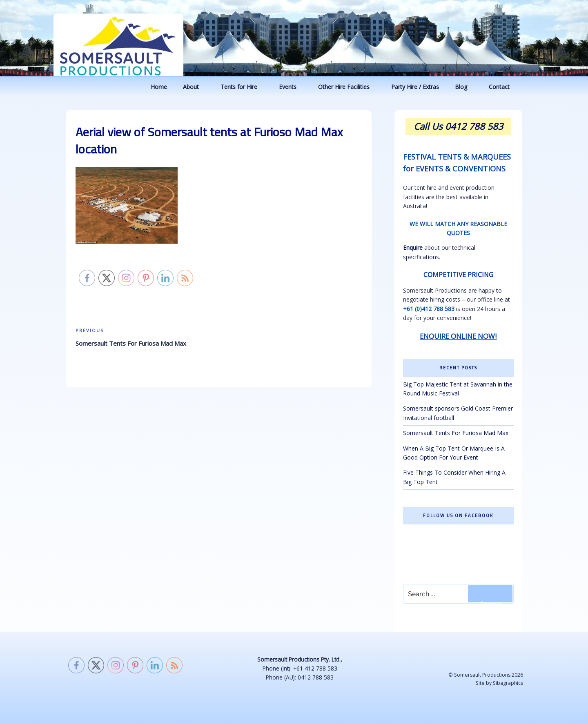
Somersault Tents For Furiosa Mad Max (456, 433)
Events (292, 87)
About (195, 87)
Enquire (413, 248)
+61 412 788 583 (315, 668)
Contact (503, 87)
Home (159, 87)
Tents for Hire (243, 87)
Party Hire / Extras (415, 87)
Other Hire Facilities (348, 87)
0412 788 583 (316, 677)
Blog (465, 87)
